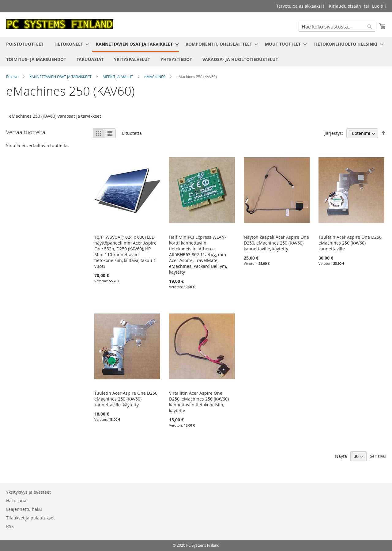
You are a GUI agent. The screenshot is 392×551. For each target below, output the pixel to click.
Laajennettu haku (24, 509)
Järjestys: (334, 133)
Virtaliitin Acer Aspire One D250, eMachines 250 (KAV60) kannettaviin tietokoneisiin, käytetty (199, 402)
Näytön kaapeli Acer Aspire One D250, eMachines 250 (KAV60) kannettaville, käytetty (276, 243)
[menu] (196, 52)
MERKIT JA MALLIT (118, 77)
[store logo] (60, 24)
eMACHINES (155, 77)
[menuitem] (25, 44)
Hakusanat (17, 501)
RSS (10, 526)
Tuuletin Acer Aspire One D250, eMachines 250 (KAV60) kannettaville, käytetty (126, 399)
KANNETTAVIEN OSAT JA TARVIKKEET (61, 77)
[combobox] (337, 27)
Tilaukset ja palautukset (30, 518)
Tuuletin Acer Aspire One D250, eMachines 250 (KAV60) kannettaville (351, 243)
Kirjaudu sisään (345, 6)
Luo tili (379, 6)
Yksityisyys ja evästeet (28, 492)
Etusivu (13, 77)
